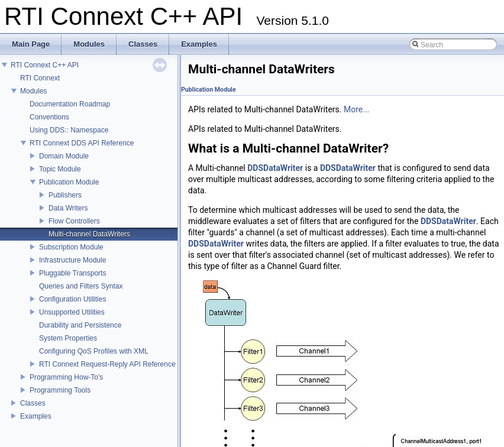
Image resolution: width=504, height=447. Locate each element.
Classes (33, 403)
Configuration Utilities (72, 299)
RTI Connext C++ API (45, 65)
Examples (36, 416)
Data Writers (68, 208)
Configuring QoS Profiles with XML (94, 351)
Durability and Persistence (80, 325)
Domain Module (64, 156)
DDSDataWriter (275, 168)
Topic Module (60, 169)
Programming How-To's (66, 377)
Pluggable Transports (72, 273)
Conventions (49, 117)
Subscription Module (71, 247)
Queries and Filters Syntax (81, 286)
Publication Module (69, 182)
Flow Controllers (74, 221)
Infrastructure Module (72, 260)
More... (356, 109)
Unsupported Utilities (72, 312)
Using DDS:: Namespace (69, 130)
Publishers (65, 195)
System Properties (68, 338)
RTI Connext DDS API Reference (82, 143)
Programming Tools (60, 390)
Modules (33, 91)
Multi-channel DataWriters (89, 234)
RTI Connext (40, 78)
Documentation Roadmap (70, 104)
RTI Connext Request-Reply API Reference (107, 364)
